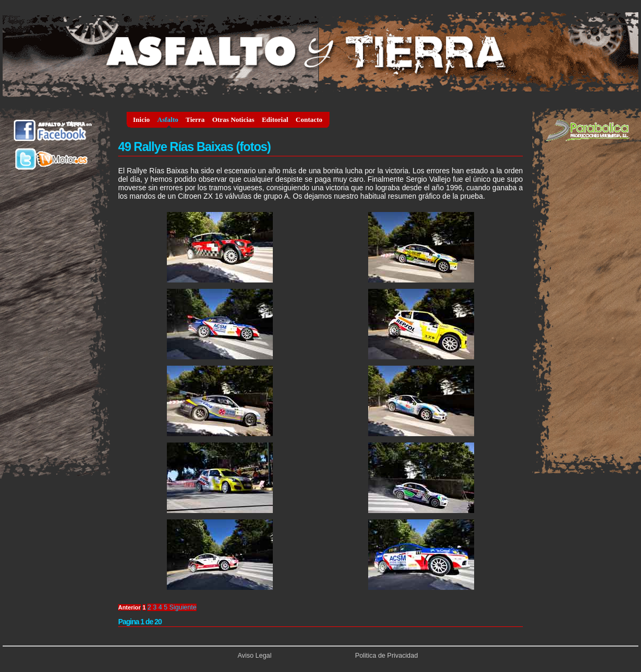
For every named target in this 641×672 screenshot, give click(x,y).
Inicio (141, 120)
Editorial (275, 120)
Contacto (309, 120)
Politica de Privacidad (386, 656)
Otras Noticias (233, 120)
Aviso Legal (255, 656)
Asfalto (168, 120)
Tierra (195, 120)
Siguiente (183, 607)
